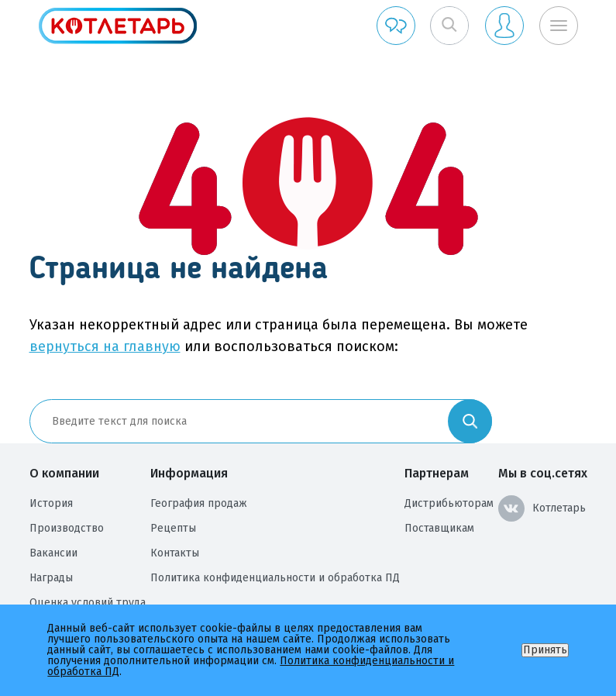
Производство (67, 528)
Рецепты (173, 528)
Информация (189, 473)
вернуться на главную (105, 346)
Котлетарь (542, 508)
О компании (64, 473)
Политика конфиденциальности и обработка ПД (275, 578)
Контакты (175, 553)
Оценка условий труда (88, 603)
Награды (51, 578)
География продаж (199, 503)
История (51, 503)
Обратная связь (396, 26)
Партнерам (437, 473)
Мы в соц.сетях (543, 473)
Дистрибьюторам (449, 503)
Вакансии (53, 553)
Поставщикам (439, 528)
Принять (545, 650)
